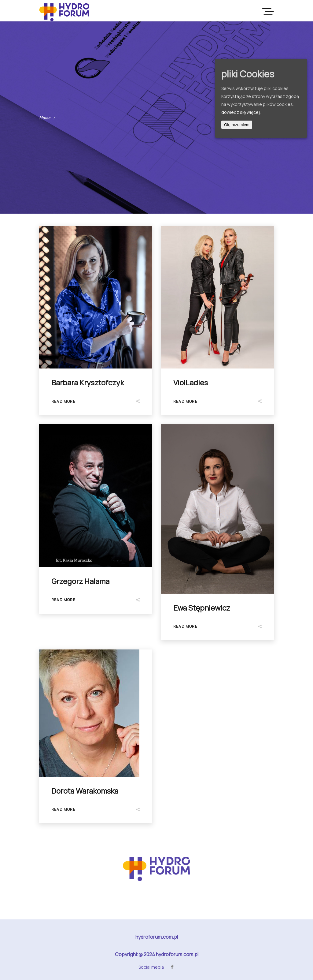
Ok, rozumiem (237, 125)
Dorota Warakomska (85, 791)
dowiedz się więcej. (241, 112)
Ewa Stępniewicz (202, 608)
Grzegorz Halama (80, 581)
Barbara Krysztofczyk (88, 382)
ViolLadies (191, 382)
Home (45, 118)
